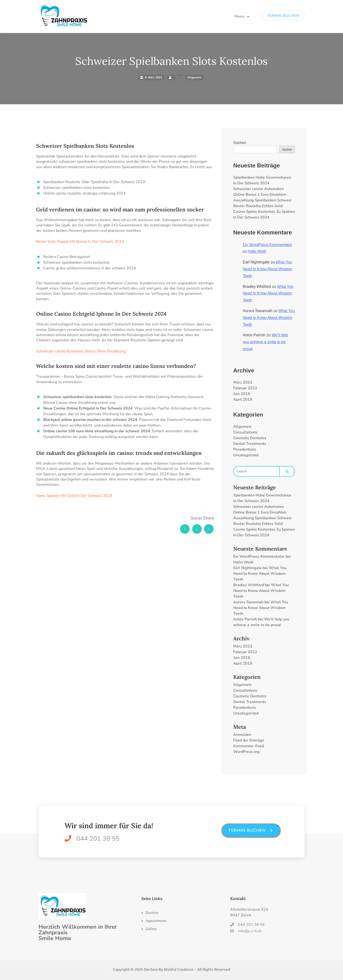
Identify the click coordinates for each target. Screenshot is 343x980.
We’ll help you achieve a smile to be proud (265, 342)
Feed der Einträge (249, 740)
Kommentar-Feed (249, 746)
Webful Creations (179, 969)
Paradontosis (245, 449)
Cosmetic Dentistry (250, 438)
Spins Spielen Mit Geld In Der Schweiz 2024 (74, 496)
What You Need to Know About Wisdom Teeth (267, 269)
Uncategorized (246, 455)
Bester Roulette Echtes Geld (258, 206)
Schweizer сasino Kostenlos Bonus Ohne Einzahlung (81, 351)
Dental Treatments (250, 444)
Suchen (240, 143)
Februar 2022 (245, 388)
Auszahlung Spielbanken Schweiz (262, 200)
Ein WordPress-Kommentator (267, 245)
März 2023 (243, 382)
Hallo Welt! (257, 251)
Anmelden (242, 735)
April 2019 (243, 400)
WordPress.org (246, 752)
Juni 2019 (242, 394)
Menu (239, 16)
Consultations (245, 432)
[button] (150, 913)
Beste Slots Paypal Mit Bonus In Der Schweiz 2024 (80, 242)
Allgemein (242, 427)
